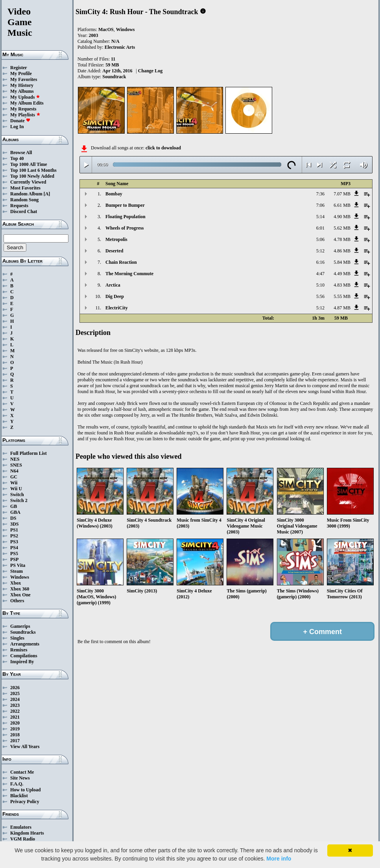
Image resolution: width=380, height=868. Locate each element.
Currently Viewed (28, 182)
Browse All (21, 153)
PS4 (14, 548)
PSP (14, 559)
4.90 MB (342, 217)
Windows (20, 577)
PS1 (14, 530)
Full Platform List (29, 453)
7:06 (320, 205)
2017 (15, 741)
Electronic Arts (120, 47)
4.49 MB (342, 274)
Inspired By (22, 662)
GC (14, 477)
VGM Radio (23, 839)
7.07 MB (342, 194)
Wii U (16, 489)
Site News (20, 778)
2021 (15, 717)
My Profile (21, 74)
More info (279, 859)
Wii (14, 483)
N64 (14, 471)
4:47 (320, 274)
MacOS (106, 29)
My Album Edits (27, 103)
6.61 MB (342, 205)
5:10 (320, 285)
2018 (15, 735)
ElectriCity (117, 308)
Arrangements (25, 644)
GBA (15, 512)
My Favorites (24, 79)
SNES (16, 465)
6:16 (320, 262)
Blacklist (19, 796)
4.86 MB (342, 251)
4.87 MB (342, 308)
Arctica (113, 285)
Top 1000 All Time (29, 164)
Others (17, 601)
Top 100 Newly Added (32, 176)
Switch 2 (19, 500)
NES (15, 459)
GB (14, 506)
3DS (14, 524)
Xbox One (20, 595)
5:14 (320, 217)
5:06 (320, 239)
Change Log (150, 71)
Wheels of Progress (125, 228)
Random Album (26, 194)
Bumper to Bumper (125, 205)
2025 (15, 693)
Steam (17, 571)
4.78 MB (342, 239)
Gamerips (20, 626)
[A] (47, 194)
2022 (15, 711)
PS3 (14, 542)
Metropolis (116, 239)
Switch (17, 495)
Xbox (16, 583)
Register (19, 68)
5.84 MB (342, 262)
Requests (19, 206)
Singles (17, 638)
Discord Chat (24, 211)
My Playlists (25, 115)
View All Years (25, 747)
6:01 (320, 228)
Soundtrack (114, 77)
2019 (15, 729)
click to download (163, 148)
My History (22, 85)
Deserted (114, 251)
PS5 (14, 554)
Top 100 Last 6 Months (33, 170)
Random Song (24, 200)
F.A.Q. (17, 784)
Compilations (24, 656)
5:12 (320, 251)
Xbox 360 (20, 589)
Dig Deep (115, 296)
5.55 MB (342, 296)
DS (13, 518)
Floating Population (125, 217)
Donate (20, 121)
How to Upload (25, 790)
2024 (15, 699)
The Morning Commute (129, 274)
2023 (15, 705)
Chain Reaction (121, 262)
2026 (15, 688)
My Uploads (25, 97)
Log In (17, 127)
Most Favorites (25, 188)
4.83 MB (342, 285)
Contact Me (22, 772)
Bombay (114, 194)
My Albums (22, 91)
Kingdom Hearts (27, 833)
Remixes (19, 650)
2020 (15, 723)
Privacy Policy (25, 802)
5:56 (320, 296)
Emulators (21, 827)
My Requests (23, 109)
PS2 (14, 536)
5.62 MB (342, 228)
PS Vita (18, 565)
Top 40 (17, 158)
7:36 (320, 194)
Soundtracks (23, 632)
